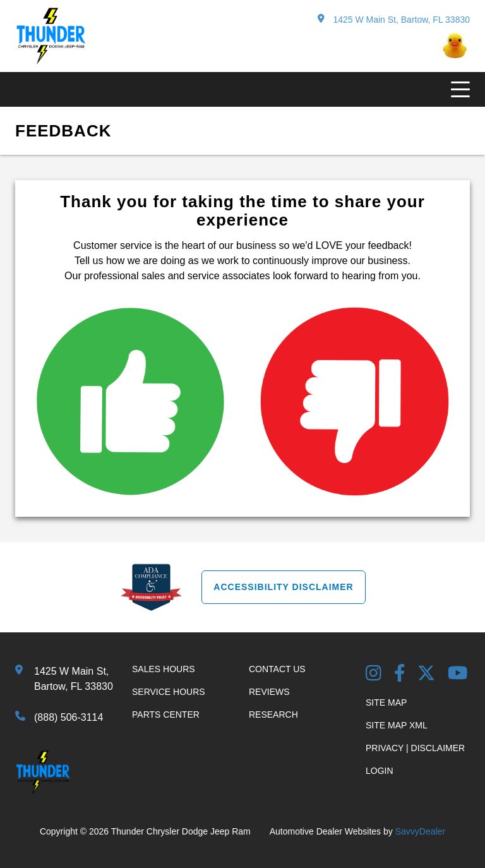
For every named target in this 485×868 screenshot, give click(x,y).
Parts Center (166, 714)
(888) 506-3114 (69, 717)
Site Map (386, 702)
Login (380, 771)
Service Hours (169, 692)
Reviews (269, 692)
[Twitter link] (426, 674)
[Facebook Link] (400, 674)
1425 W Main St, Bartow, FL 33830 (394, 19)
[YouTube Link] (458, 674)
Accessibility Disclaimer (283, 587)
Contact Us (277, 669)
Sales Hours (164, 669)
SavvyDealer (420, 831)
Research (273, 714)
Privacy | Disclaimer (415, 748)
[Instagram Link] (374, 674)
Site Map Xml (397, 725)
